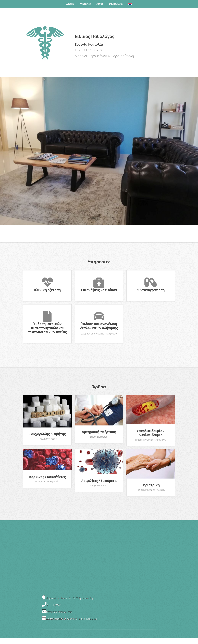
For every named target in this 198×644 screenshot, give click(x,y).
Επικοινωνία (116, 4)
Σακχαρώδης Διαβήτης (47, 434)
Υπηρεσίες (85, 4)
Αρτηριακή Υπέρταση (99, 432)
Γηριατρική (151, 485)
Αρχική (70, 4)
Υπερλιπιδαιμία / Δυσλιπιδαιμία (151, 433)
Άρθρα (100, 4)
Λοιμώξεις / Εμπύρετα (99, 481)
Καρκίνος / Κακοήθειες (47, 477)
